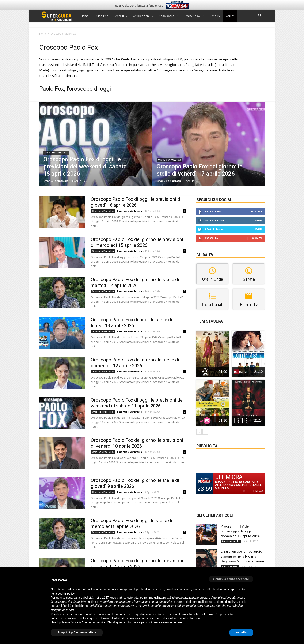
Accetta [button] (241, 632)
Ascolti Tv (121, 16)
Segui (258, 220)
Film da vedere (230, 566)
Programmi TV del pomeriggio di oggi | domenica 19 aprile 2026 (240, 531)
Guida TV (102, 16)
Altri (230, 16)
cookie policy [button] (66, 593)
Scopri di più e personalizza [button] (77, 632)
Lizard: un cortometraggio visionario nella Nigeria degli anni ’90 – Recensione (242, 556)
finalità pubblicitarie (75, 606)
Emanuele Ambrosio (56, 181)
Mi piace (256, 211)
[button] (260, 16)
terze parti (116, 598)
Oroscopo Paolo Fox (56, 153)
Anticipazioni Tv (143, 16)
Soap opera (168, 16)
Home (85, 16)
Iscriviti (256, 238)
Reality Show (194, 16)
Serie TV (215, 16)
